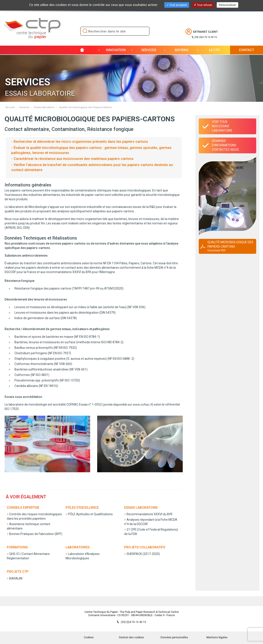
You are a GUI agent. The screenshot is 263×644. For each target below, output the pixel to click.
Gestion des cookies (131, 637)
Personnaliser (227, 5)
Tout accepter (177, 5)
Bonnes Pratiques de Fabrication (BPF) (36, 534)
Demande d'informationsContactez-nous (225, 145)
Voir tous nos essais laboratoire (222, 126)
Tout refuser (203, 5)
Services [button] (149, 50)
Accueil (10, 107)
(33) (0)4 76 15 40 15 (205, 37)
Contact (246, 50)
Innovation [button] (116, 50)
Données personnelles (174, 637)
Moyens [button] (182, 50)
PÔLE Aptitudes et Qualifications (90, 514)
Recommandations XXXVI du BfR (149, 514)
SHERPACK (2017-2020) (143, 554)
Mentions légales (217, 637)
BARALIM (16, 578)
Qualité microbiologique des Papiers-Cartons (231, 247)
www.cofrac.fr (142, 404)
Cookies (89, 637)
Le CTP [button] (214, 50)
